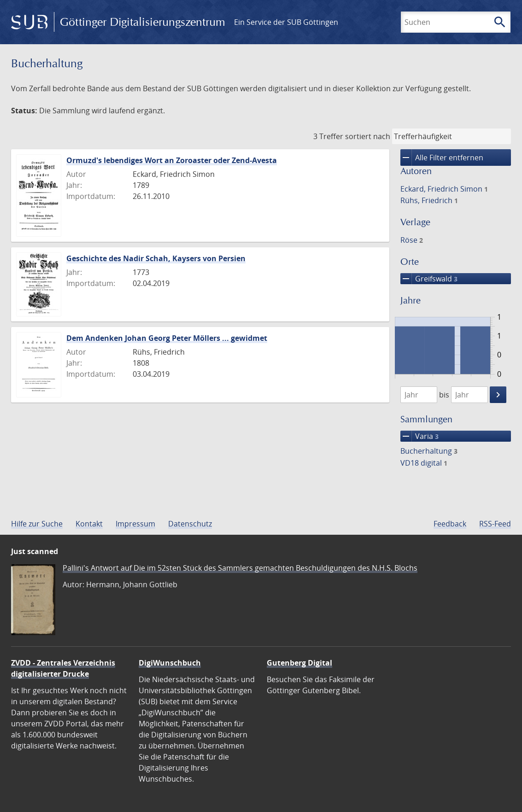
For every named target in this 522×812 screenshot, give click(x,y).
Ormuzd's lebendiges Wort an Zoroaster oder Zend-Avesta (172, 160)
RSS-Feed (495, 524)
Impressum (135, 524)
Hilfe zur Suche (37, 524)
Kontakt (89, 524)
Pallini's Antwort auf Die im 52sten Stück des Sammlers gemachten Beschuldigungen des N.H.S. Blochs (240, 568)
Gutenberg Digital (299, 663)
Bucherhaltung (429, 451)
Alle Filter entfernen (442, 158)
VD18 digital (424, 463)
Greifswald (429, 279)
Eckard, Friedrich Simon (444, 189)
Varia (419, 436)
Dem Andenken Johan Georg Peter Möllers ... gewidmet (167, 338)
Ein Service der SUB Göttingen (286, 22)
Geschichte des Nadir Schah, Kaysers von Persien (156, 258)
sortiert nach (368, 136)
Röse (412, 240)
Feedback (450, 524)
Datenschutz (190, 524)
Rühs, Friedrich (429, 200)
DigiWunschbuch (170, 663)
